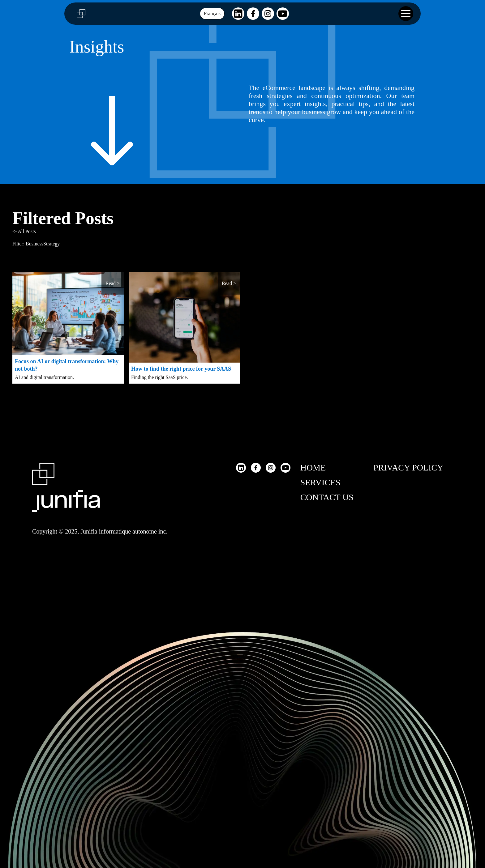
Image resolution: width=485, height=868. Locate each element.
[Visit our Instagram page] (268, 14)
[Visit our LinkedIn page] (238, 14)
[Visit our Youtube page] (283, 14)
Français (212, 13)
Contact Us (327, 497)
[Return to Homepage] (66, 490)
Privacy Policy (408, 468)
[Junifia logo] (79, 14)
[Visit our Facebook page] (253, 14)
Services (320, 482)
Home (313, 468)
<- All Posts (24, 231)
